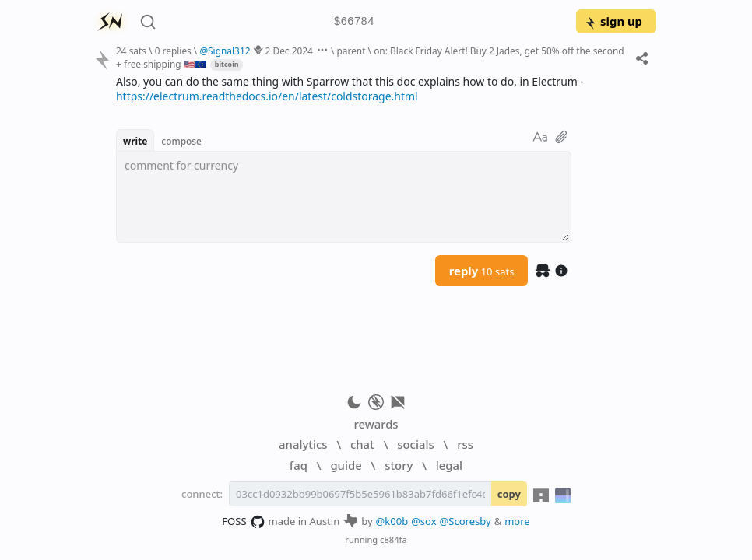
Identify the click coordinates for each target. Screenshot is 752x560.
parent (351, 51)
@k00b (392, 521)
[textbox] (344, 197)
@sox (423, 521)
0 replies (173, 51)
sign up (613, 21)
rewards (376, 424)
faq (299, 465)
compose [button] (181, 141)
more (517, 521)
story (399, 465)
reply (482, 271)
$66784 (354, 22)
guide (346, 465)
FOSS (243, 522)
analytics (303, 444)
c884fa (394, 539)
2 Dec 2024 (289, 51)
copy (509, 494)
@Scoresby (466, 521)
